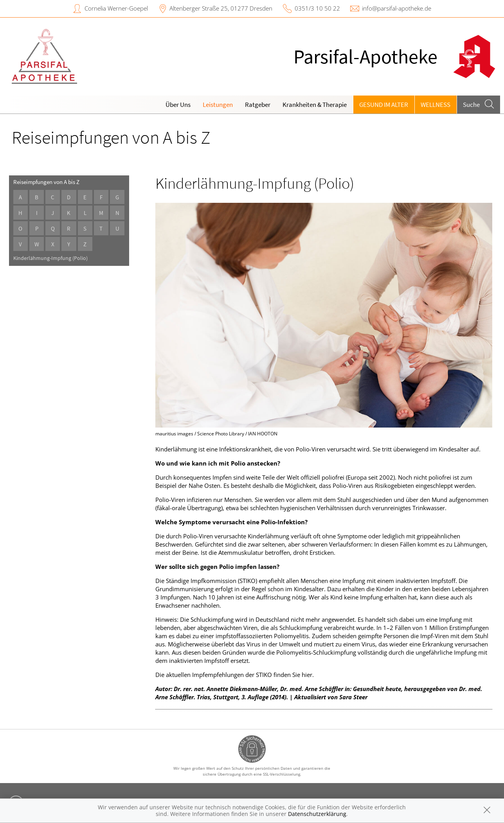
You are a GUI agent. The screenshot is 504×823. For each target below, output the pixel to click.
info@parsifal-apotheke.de (397, 8)
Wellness (436, 105)
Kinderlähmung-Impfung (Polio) (50, 258)
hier (307, 675)
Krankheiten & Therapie (315, 105)
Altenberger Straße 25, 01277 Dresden (221, 8)
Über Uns (178, 105)
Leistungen (218, 105)
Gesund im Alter (384, 105)
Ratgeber (258, 105)
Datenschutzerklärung (317, 814)
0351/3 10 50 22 (317, 8)
